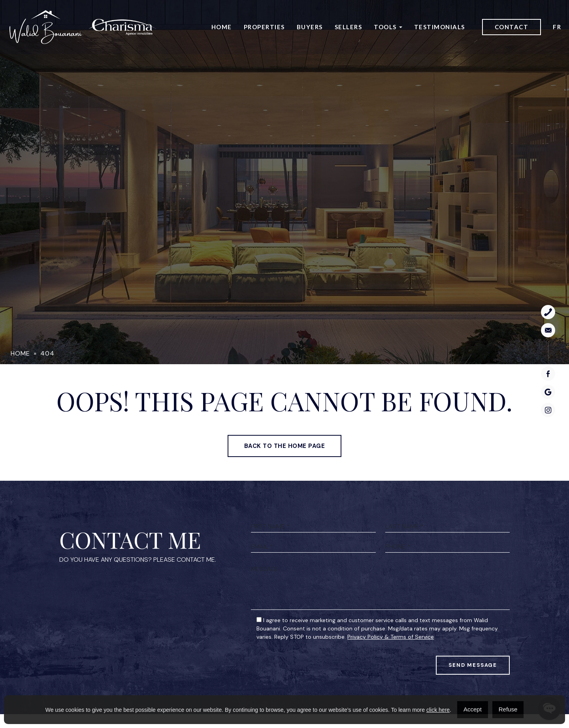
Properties (264, 27)
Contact (512, 27)
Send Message (473, 693)
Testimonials (440, 27)
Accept (473, 709)
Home (222, 27)
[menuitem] (557, 27)
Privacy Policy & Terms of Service (391, 664)
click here (438, 710)
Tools (385, 27)
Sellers (349, 27)
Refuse (508, 709)
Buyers (310, 27)
